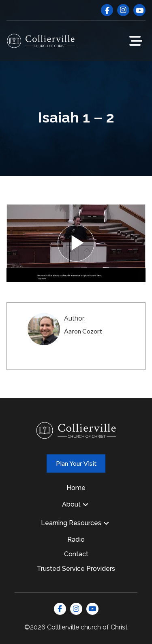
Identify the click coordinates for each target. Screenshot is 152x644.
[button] (136, 41)
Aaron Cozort (83, 331)
